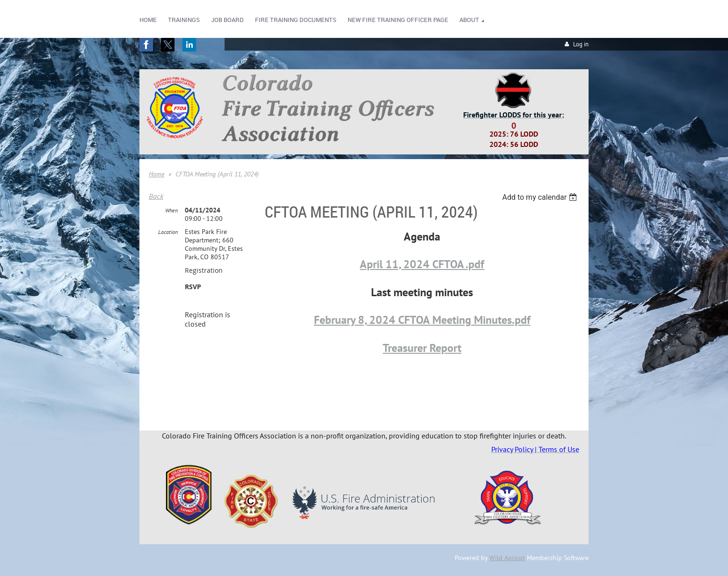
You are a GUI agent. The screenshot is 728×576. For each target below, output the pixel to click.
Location (168, 232)
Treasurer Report (422, 348)
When (171, 210)
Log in (581, 44)
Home (157, 174)
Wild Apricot (507, 558)
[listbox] (541, 197)
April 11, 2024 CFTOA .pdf (422, 264)
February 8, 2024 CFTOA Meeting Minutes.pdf (422, 320)
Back (156, 196)
